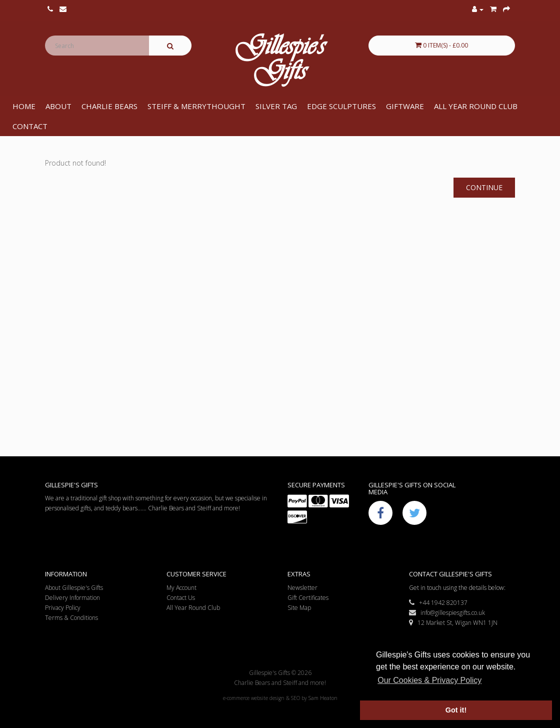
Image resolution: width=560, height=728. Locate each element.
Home (24, 106)
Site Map (299, 608)
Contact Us (181, 598)
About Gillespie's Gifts (74, 588)
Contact (30, 126)
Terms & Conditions (71, 618)
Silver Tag (276, 106)
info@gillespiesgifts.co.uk (447, 613)
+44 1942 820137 (438, 603)
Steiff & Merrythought (196, 106)
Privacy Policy (63, 608)
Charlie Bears (109, 106)
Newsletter (302, 588)
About (58, 106)
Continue (484, 187)
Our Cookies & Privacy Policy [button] (429, 680)
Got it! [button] (456, 710)
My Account (181, 588)
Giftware (405, 106)
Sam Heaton (323, 698)
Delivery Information (72, 598)
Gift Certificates (308, 598)
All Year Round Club (476, 106)
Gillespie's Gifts (280, 61)
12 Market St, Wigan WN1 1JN (453, 623)
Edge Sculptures (341, 106)
